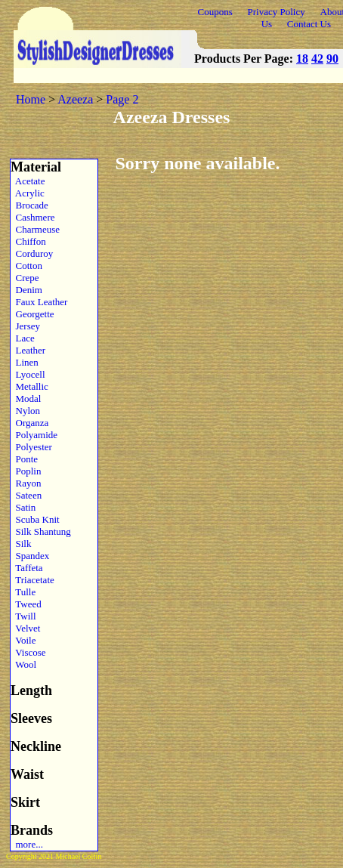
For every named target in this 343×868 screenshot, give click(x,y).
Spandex (30, 556)
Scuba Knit (35, 519)
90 (332, 59)
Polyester (31, 447)
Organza (29, 423)
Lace (23, 338)
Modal (26, 398)
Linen (25, 362)
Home (31, 99)
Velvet (25, 628)
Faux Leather (39, 302)
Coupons (215, 12)
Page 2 (122, 99)
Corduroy (32, 253)
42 (317, 59)
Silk (21, 544)
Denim (26, 290)
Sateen (26, 495)
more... (27, 844)
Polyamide (34, 435)
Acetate (28, 181)
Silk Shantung (41, 531)
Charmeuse (35, 229)
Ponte (24, 459)
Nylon (25, 411)
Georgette (32, 314)
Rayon (26, 483)
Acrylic (28, 193)
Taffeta (27, 568)
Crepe (25, 278)
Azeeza (75, 99)
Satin (23, 507)
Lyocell (28, 374)
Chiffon (28, 241)
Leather (28, 350)
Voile (23, 640)
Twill (23, 616)
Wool (23, 664)
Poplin (26, 471)
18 (302, 59)
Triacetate (32, 580)
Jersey (25, 326)
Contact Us (309, 24)
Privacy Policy (277, 12)
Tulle (23, 592)
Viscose (28, 652)
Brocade (29, 205)
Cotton (26, 266)
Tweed (26, 604)
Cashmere (32, 217)
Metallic (29, 386)
